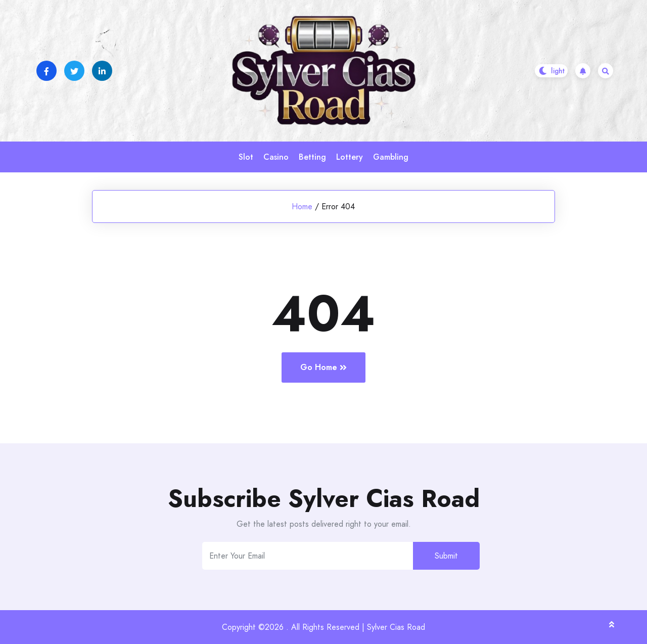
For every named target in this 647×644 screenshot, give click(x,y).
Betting (312, 157)
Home (302, 206)
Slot (246, 157)
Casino (276, 157)
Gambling (391, 157)
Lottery (350, 157)
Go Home (323, 367)
